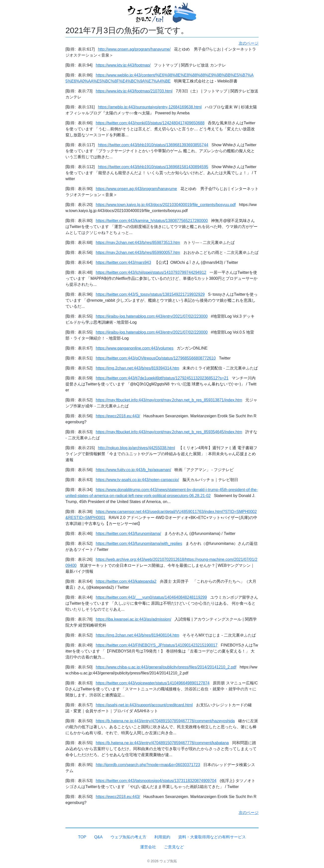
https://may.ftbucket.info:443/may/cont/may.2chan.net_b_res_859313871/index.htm (169, 400)
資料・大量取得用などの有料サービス (212, 837)
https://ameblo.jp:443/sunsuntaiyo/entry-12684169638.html (150, 107)
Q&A (98, 837)
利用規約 (162, 837)
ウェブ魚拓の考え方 (128, 837)
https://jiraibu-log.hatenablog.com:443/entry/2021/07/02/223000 (152, 316)
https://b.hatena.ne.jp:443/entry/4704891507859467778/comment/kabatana (162, 743)
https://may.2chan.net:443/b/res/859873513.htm (138, 243)
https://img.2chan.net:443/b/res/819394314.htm (137, 368)
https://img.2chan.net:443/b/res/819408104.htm (137, 635)
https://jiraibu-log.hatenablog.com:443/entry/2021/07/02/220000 (152, 332)
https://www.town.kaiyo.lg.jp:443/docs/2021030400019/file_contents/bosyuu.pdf (166, 205)
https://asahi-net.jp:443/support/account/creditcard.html (144, 705)
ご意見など (174, 847)
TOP (82, 837)
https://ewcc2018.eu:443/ (118, 416)
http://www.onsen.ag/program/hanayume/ (134, 49)
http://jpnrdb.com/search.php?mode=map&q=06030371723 (148, 765)
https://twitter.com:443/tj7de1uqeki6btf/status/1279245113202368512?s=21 (162, 378)
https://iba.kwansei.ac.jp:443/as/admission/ (134, 619)
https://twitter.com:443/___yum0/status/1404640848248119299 (151, 597)
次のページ (249, 43)
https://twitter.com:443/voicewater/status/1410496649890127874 (153, 683)
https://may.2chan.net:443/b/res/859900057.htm (138, 253)
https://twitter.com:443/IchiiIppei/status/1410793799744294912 (151, 272)
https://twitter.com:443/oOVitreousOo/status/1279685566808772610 (156, 358)
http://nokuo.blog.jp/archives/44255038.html (137, 448)
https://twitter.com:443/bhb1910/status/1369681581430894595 (153, 167)
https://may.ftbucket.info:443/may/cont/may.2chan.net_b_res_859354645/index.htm (169, 432)
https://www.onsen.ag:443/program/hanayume (136, 189)
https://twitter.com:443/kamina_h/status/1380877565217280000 (152, 221)
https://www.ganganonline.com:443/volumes (135, 348)
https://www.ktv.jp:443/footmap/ (123, 65)
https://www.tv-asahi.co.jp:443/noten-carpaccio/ (137, 480)
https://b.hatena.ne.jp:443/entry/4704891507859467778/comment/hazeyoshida (165, 721)
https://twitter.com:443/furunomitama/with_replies (139, 543)
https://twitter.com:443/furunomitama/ (128, 534)
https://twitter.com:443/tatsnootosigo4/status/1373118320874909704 (156, 781)
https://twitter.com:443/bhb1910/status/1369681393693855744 (153, 145)
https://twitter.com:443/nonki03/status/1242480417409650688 (150, 123)
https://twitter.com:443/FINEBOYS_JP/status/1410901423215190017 (157, 645)
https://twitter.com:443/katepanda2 (126, 581)
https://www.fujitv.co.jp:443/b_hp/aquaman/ (134, 470)
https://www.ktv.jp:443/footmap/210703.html (134, 91)
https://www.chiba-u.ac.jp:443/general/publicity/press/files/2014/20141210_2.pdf (166, 667)
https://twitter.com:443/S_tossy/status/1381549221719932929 (150, 294)
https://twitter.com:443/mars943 (123, 262)
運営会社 (148, 847)
